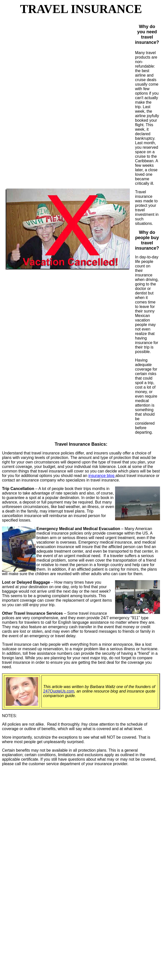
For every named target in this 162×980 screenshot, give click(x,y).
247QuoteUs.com (59, 691)
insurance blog (102, 476)
